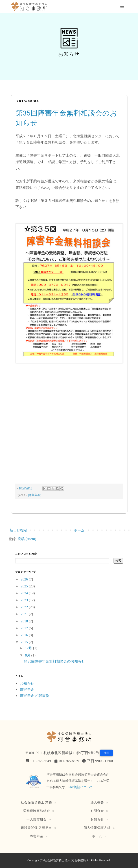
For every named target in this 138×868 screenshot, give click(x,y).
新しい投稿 (19, 530)
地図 (106, 753)
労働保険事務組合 (37, 811)
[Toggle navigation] (122, 7)
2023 (25, 600)
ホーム (79, 530)
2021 (25, 614)
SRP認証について (81, 787)
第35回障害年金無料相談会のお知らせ (55, 661)
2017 (25, 628)
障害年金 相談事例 (35, 696)
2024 (25, 593)
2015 (25, 642)
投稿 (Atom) (27, 539)
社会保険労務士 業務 (37, 802)
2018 (25, 621)
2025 (25, 586)
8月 (28, 655)
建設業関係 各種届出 (37, 828)
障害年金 (35, 495)
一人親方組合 (37, 819)
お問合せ (97, 811)
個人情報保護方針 (97, 828)
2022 (25, 607)
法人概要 (97, 802)
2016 (25, 635)
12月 (29, 648)
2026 (25, 579)
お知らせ (27, 684)
